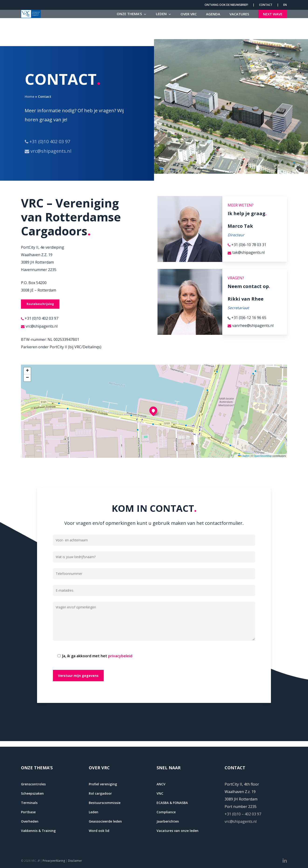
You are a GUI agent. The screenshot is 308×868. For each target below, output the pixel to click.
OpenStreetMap (263, 456)
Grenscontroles (33, 784)
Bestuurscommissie (105, 803)
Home (29, 97)
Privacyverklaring (54, 861)
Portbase (28, 812)
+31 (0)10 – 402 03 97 (243, 814)
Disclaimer (75, 861)
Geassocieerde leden (105, 821)
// (39, 861)
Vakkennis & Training (38, 831)
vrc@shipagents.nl (241, 821)
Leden (94, 812)
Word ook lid (99, 831)
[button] (40, 304)
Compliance (166, 812)
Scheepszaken (32, 793)
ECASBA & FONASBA (172, 803)
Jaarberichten (168, 821)
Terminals (29, 803)
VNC (160, 793)
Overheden (30, 821)
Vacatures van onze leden (178, 831)
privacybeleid (120, 656)
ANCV (161, 784)
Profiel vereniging (103, 784)
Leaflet (243, 456)
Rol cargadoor (100, 793)
